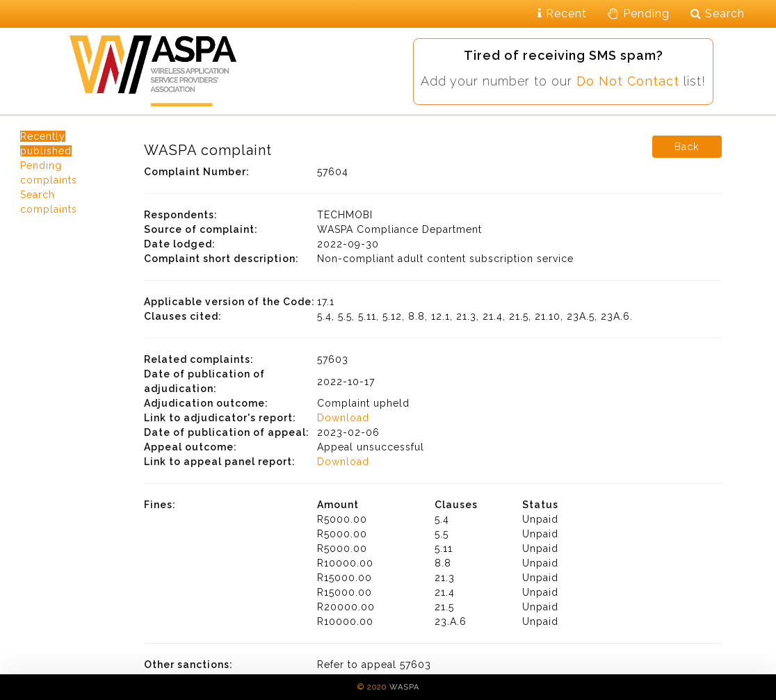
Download (343, 418)
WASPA (404, 687)
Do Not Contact (628, 81)
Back (687, 147)
